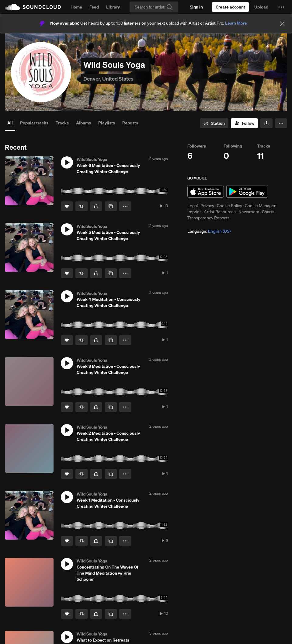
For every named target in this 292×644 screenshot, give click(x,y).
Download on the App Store (206, 192)
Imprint (194, 212)
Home (76, 7)
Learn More (236, 23)
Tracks (62, 123)
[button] (281, 7)
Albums (83, 123)
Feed (94, 7)
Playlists (107, 123)
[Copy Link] (111, 206)
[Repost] (82, 206)
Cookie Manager (260, 206)
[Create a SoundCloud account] (230, 7)
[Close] (282, 24)
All (10, 123)
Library (113, 7)
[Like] (67, 206)
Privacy (207, 206)
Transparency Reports (208, 218)
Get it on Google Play (247, 192)
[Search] (154, 7)
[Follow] (244, 123)
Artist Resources (220, 212)
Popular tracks (34, 123)
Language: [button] (209, 231)
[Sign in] (196, 7)
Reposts (130, 123)
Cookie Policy (229, 206)
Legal (193, 206)
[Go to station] (214, 123)
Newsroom (249, 212)
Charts (268, 212)
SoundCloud (33, 7)
